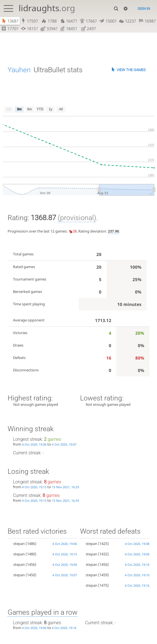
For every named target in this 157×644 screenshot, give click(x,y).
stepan (19, 544)
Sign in (144, 9)
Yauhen (19, 70)
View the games (131, 70)
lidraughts (47, 8)
